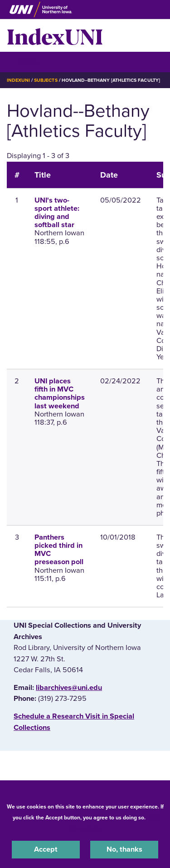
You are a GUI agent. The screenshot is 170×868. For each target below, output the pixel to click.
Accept (46, 849)
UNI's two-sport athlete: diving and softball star (57, 213)
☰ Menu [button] (23, 62)
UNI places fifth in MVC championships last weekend (60, 394)
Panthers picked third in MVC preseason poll (59, 550)
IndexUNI (55, 35)
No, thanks (124, 849)
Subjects (46, 80)
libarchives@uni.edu (69, 688)
